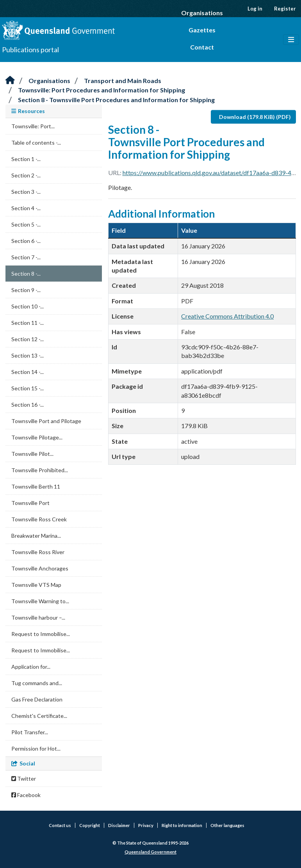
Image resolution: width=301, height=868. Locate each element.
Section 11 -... (28, 323)
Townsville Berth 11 (36, 486)
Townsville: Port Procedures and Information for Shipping (102, 90)
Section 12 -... (28, 339)
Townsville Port (30, 503)
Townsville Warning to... (40, 601)
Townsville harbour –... (38, 617)
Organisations (202, 13)
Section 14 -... (28, 372)
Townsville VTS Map (36, 585)
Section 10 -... (28, 306)
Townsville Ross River (38, 552)
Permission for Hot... (36, 748)
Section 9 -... (26, 290)
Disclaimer (119, 825)
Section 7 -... (26, 257)
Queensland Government (150, 852)
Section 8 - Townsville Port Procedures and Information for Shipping (116, 100)
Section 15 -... (28, 388)
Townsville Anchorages (40, 568)
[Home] (10, 81)
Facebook (26, 795)
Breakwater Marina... (36, 536)
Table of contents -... (36, 143)
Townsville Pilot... (32, 454)
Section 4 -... (26, 208)
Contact (202, 47)
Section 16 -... (28, 405)
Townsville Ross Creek (39, 519)
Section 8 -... (26, 274)
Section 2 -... (26, 175)
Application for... (31, 667)
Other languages (227, 825)
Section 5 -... (26, 224)
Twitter (24, 779)
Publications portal (30, 50)
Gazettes (202, 30)
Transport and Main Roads (123, 81)
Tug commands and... (37, 683)
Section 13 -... (28, 355)
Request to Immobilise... (41, 634)
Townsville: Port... (33, 126)
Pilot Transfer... (30, 732)
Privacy (146, 825)
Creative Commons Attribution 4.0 (227, 316)
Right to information (182, 825)
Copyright (90, 825)
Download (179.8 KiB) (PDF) (255, 117)
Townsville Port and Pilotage (46, 421)
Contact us (60, 825)
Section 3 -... (26, 192)
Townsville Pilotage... (37, 437)
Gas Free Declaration (37, 699)
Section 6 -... (26, 241)
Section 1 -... (26, 159)
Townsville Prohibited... (40, 470)
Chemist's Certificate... (39, 716)
